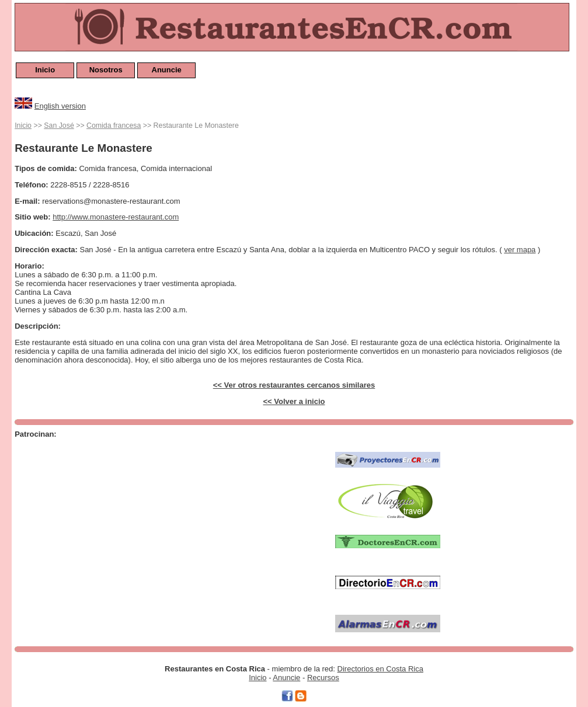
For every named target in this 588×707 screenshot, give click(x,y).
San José (59, 126)
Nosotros (106, 70)
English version (60, 106)
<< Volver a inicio (294, 401)
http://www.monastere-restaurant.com (116, 217)
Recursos (323, 678)
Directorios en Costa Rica (380, 669)
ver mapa (520, 250)
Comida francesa (114, 126)
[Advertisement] (167, 524)
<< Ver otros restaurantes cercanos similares (294, 385)
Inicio (45, 70)
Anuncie (167, 70)
